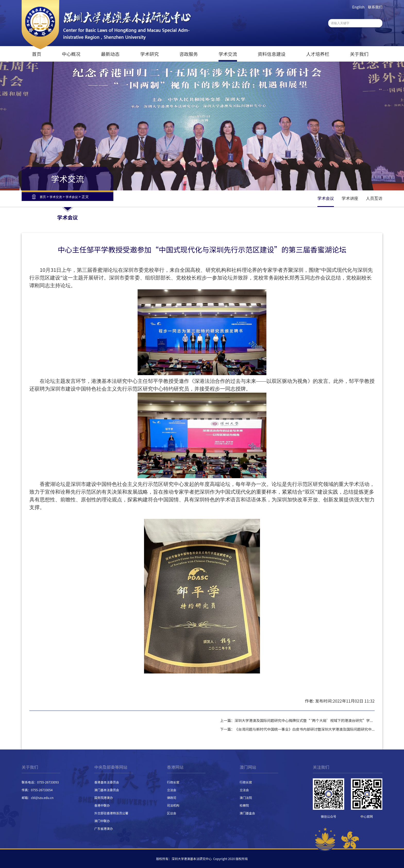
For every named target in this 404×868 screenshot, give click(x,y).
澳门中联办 (102, 821)
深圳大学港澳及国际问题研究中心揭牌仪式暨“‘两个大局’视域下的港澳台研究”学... (304, 720)
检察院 (244, 805)
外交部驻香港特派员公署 (111, 813)
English (358, 7)
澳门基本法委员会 (107, 790)
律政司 (172, 798)
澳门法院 (246, 798)
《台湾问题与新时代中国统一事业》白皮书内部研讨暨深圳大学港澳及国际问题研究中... (305, 729)
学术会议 (72, 197)
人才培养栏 (318, 54)
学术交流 (228, 54)
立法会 (172, 790)
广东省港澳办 (104, 828)
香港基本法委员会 (107, 782)
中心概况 (71, 54)
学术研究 (149, 54)
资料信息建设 (272, 54)
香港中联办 (102, 805)
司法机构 (173, 805)
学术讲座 (350, 198)
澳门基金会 (247, 813)
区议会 (172, 813)
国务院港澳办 (104, 798)
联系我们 (375, 7)
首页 (37, 54)
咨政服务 (189, 54)
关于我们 (359, 54)
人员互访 (374, 198)
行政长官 (173, 782)
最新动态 (110, 54)
